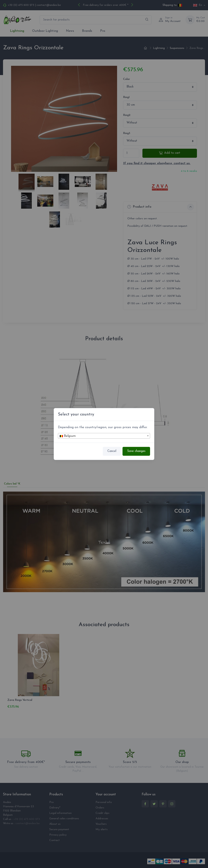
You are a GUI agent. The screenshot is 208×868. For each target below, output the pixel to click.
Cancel (112, 451)
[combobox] (104, 436)
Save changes (136, 451)
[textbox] (104, 436)
